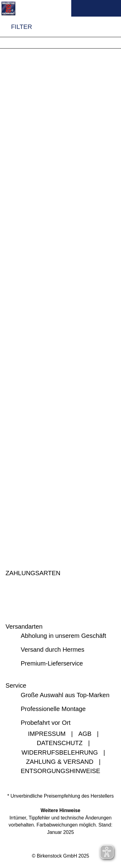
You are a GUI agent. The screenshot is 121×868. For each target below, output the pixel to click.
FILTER (16, 27)
